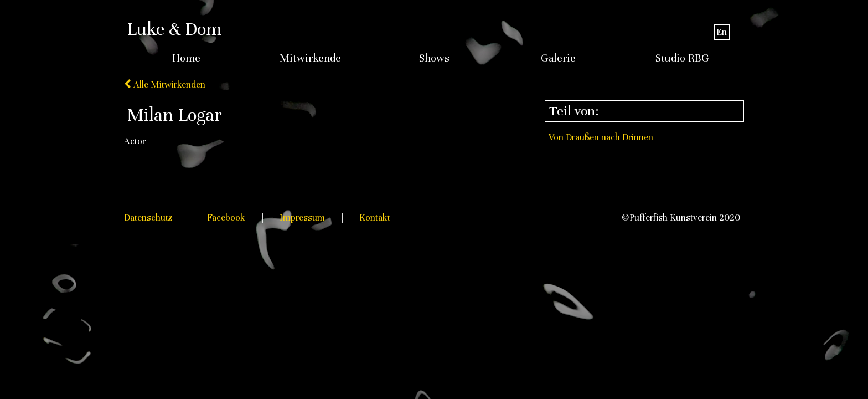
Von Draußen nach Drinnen (601, 137)
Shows (434, 58)
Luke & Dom (174, 29)
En (722, 32)
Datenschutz (148, 218)
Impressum (302, 218)
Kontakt (375, 218)
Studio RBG (682, 58)
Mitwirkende (310, 58)
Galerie (558, 58)
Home (186, 58)
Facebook (226, 218)
